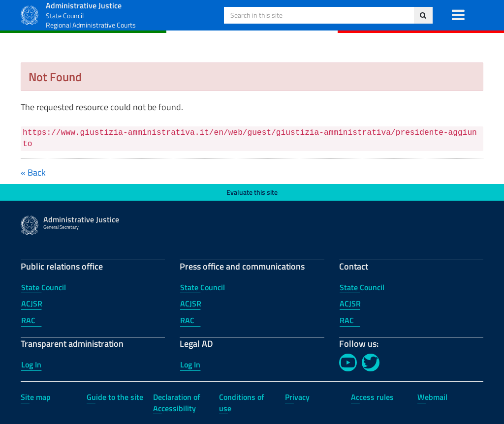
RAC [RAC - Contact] (347, 320)
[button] (458, 15)
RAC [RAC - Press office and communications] (187, 320)
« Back (33, 172)
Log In (31, 364)
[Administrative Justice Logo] (30, 14)
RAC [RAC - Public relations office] (28, 320)
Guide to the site (115, 397)
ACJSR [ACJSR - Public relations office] (32, 303)
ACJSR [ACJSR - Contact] (350, 303)
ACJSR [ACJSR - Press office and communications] (191, 303)
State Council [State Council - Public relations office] (44, 287)
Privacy (297, 397)
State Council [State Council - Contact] (362, 287)
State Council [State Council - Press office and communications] (203, 287)
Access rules (372, 397)
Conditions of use (242, 403)
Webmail (432, 397)
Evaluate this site (252, 192)
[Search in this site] (423, 15)
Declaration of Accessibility (177, 403)
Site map (36, 397)
